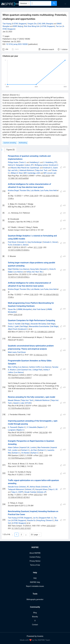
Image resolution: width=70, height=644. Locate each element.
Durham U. (25, 450)
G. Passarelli (13, 427)
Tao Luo (59, 26)
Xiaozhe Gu (31, 520)
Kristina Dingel (13, 190)
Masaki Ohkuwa (14, 400)
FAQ (35, 578)
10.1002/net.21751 (40, 355)
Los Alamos (24, 269)
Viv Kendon (25, 453)
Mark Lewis (12, 352)
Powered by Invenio (35, 636)
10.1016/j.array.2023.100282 (17, 44)
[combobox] (41, 3)
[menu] (64, 4)
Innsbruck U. (54, 165)
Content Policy (35, 557)
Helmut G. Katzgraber (16, 165)
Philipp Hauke (13, 162)
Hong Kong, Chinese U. (45, 520)
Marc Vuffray (13, 367)
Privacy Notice (35, 561)
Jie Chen (34, 450)
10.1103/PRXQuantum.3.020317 (20, 378)
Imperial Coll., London (28, 447)
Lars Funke (44, 190)
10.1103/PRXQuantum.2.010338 (20, 458)
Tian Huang (7, 24)
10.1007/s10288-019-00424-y (19, 250)
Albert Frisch (13, 329)
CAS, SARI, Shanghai (45, 24)
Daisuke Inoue (13, 487)
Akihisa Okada (35, 487)
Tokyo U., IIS (53, 489)
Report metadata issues (35, 586)
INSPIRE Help (35, 582)
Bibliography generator (35, 599)
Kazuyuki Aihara (41, 489)
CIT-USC (28, 403)
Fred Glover (12, 242)
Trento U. (23, 162)
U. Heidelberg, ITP (50, 162)
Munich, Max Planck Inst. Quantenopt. (25, 168)
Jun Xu (35, 518)
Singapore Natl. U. (46, 518)
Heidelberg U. (35, 162)
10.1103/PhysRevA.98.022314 (19, 408)
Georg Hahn (35, 269)
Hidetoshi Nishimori (27, 170)
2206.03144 (18, 315)
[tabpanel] (35, 346)
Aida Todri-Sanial (39, 309)
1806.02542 (42, 406)
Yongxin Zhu (32, 24)
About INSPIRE (35, 553)
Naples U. (22, 427)
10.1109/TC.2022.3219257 (21, 528)
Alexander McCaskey (38, 324)
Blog (35, 613)
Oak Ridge (25, 324)
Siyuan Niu (12, 309)
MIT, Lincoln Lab (50, 173)
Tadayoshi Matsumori (16, 489)
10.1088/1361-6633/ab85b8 (18, 178)
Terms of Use (35, 565)
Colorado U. (22, 242)
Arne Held (53, 190)
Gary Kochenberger (35, 242)
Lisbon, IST (29, 165)
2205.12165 (42, 274)
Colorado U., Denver (50, 242)
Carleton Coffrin (35, 367)
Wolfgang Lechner (41, 165)
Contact (35, 625)
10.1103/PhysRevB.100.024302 (19, 435)
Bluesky (35, 617)
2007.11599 (44, 455)
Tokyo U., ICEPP (17, 492)
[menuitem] (65, 4)
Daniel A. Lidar (19, 403)
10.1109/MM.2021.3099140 (45, 332)
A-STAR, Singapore (19, 24)
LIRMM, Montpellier (24, 309)
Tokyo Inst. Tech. (42, 170)
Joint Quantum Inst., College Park (30, 370)
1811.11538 (38, 247)
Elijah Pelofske (13, 269)
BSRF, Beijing (18, 26)
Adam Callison (13, 447)
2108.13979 (34, 196)
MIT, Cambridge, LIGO (32, 173)
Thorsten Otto (25, 190)
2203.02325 (51, 526)
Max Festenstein (44, 447)
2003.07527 (38, 495)
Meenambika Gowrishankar (39, 326)
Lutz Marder (35, 190)
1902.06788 (43, 433)
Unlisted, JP (24, 487)
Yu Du (10, 245)
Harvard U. (44, 269)
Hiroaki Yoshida (30, 492)
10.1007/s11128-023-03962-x (19, 277)
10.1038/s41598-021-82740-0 (19, 497)
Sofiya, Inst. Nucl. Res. (35, 272)
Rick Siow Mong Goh (32, 26)
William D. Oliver (17, 173)
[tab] (9, 150)
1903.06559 (46, 176)
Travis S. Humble (14, 324)
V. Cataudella (32, 427)
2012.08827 (44, 375)
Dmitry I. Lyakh (13, 326)
